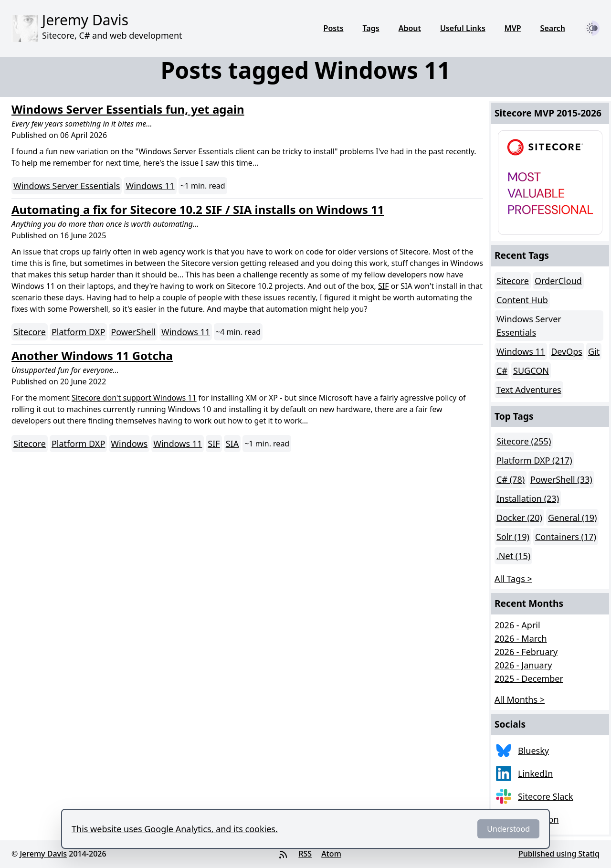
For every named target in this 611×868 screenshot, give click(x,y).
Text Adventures (529, 390)
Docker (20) (519, 518)
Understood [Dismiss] (508, 829)
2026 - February (526, 652)
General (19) (572, 518)
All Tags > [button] (513, 579)
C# (502, 370)
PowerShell (133, 332)
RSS (305, 854)
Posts (334, 28)
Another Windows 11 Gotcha (92, 355)
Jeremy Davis (43, 854)
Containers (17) (566, 537)
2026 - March (521, 638)
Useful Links (463, 28)
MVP (513, 28)
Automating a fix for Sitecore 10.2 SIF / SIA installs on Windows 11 (198, 209)
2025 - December (529, 678)
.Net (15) (513, 556)
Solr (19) (513, 537)
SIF (384, 286)
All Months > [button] (520, 699)
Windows (129, 444)
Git (594, 351)
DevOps (567, 351)
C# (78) (511, 479)
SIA (232, 444)
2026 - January (523, 665)
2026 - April (517, 625)
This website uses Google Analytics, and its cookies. (175, 829)
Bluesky (533, 751)
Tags (371, 28)
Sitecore (30, 332)
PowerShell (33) (561, 479)
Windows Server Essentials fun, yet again (128, 109)
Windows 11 (150, 186)
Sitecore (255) (524, 441)
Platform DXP (78, 332)
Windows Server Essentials (67, 186)
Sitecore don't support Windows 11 (134, 398)
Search (553, 28)
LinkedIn (535, 773)
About (410, 28)
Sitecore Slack (546, 796)
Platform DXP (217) (534, 460)
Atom (331, 854)
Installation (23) (528, 498)
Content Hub (522, 300)
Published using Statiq (559, 854)
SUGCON (531, 370)
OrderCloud (558, 281)
